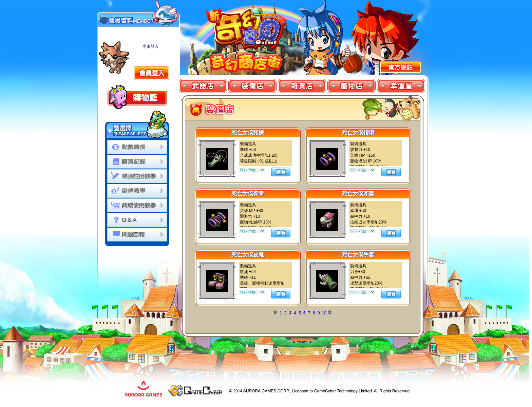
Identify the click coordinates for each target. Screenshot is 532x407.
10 (324, 313)
